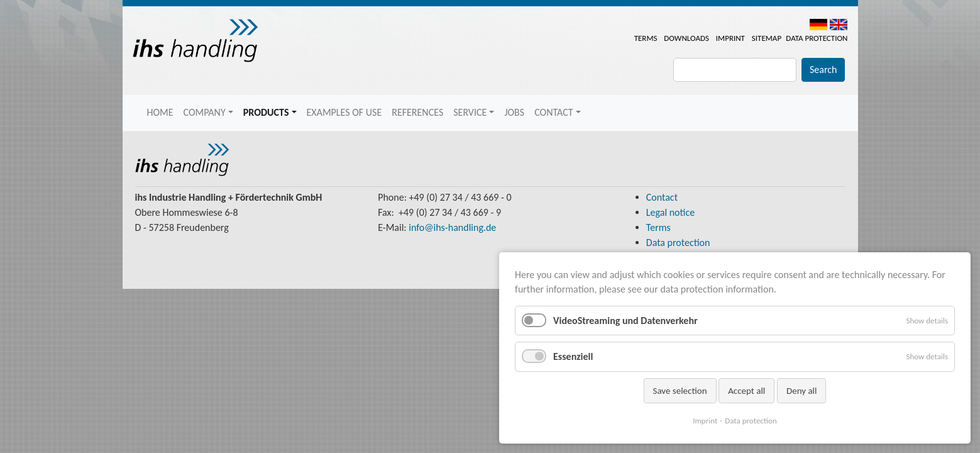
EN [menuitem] (839, 25)
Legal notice (670, 212)
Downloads (686, 38)
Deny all (802, 391)
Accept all (746, 391)
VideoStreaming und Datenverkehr (625, 321)
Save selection (680, 391)
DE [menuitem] (818, 25)
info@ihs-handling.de (452, 227)
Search (823, 70)
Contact (662, 197)
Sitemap (767, 38)
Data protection (817, 38)
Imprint (730, 38)
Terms (646, 38)
